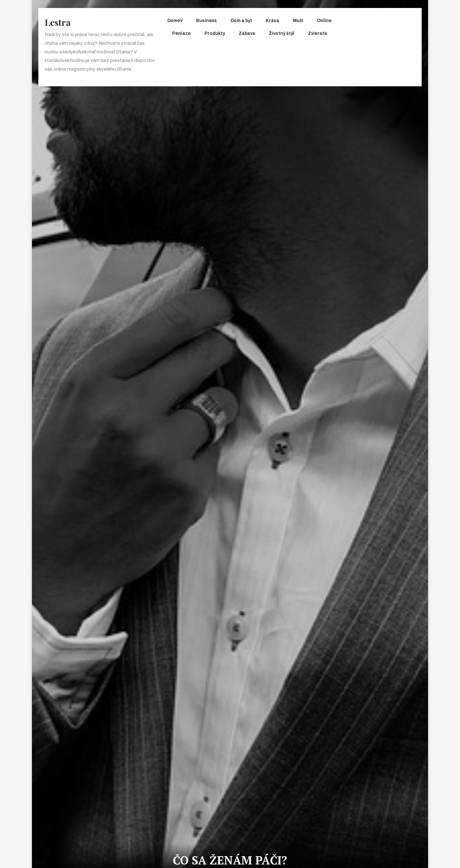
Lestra (58, 22)
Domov (175, 21)
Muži (298, 21)
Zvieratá (318, 33)
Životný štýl (282, 33)
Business (207, 21)
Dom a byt (241, 21)
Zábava (247, 33)
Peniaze (181, 33)
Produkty (215, 33)
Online (324, 21)
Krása (272, 21)
